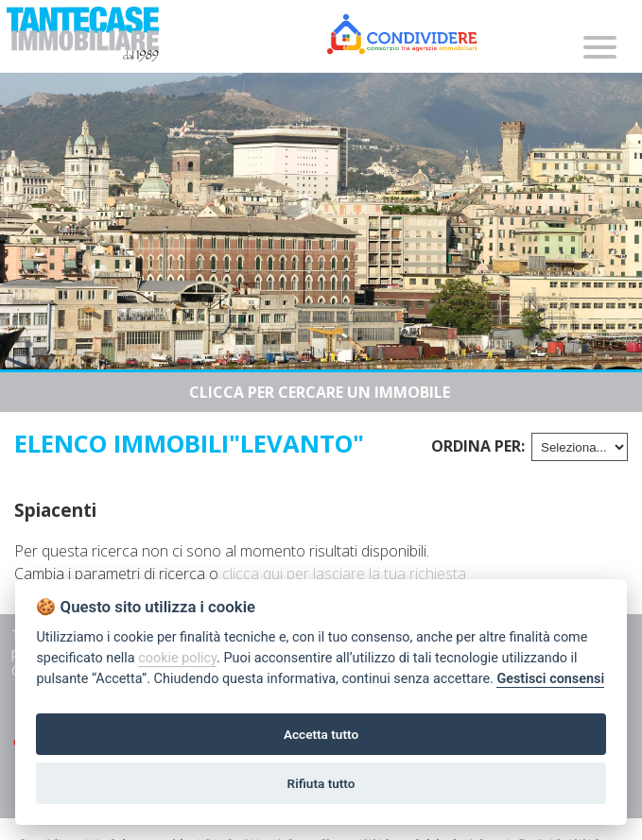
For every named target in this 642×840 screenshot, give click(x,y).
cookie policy (177, 658)
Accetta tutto (321, 734)
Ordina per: (478, 446)
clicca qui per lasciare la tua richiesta (344, 574)
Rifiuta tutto (321, 783)
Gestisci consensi (550, 679)
